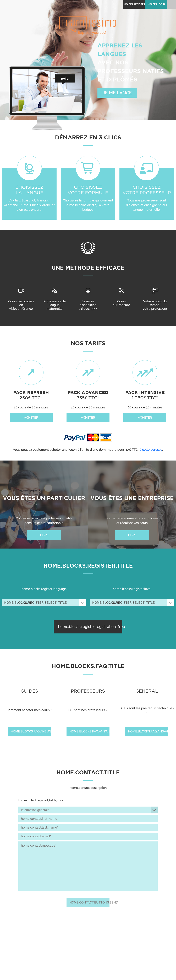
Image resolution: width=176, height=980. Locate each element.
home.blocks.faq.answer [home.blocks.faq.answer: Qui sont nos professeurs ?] (89, 731)
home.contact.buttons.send (89, 902)
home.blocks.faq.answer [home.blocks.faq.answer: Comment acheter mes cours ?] (31, 731)
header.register (134, 4)
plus (44, 535)
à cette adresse (151, 450)
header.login (156, 4)
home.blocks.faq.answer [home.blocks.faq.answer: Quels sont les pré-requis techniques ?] (148, 731)
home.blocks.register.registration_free (90, 627)
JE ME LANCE (117, 93)
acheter (31, 417)
